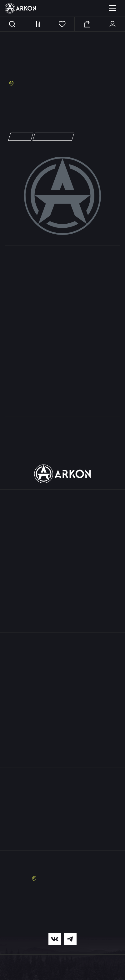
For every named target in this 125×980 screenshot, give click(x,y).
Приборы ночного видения (62, 536)
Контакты (62, 753)
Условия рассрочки (62, 691)
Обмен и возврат (62, 700)
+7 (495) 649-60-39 (28, 99)
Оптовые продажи (62, 718)
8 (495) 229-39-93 (72, 895)
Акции (63, 622)
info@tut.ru (20, 105)
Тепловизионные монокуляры (63, 519)
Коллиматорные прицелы (63, 554)
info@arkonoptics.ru (63, 918)
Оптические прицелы (63, 571)
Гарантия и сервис (62, 665)
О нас (62, 643)
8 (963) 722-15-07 (70, 901)
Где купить (62, 729)
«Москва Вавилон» (32, 73)
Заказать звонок (63, 862)
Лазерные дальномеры (62, 563)
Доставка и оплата (62, 674)
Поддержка (62, 655)
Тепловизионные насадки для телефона (63, 580)
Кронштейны (63, 589)
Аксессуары (62, 598)
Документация (62, 709)
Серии (62, 610)
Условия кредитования (62, 683)
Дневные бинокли (63, 545)
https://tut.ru (23, 112)
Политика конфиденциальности (28, 973)
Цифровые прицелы (63, 528)
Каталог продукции (62, 500)
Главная (16, 42)
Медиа (62, 741)
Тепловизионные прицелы (63, 510)
